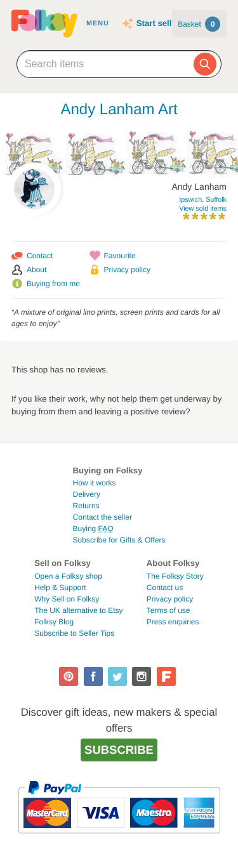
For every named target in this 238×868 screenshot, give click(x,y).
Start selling (160, 23)
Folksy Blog (54, 622)
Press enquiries (173, 622)
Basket (199, 24)
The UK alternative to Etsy (78, 610)
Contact (40, 256)
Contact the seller (102, 517)
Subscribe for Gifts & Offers (119, 540)
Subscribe (119, 750)
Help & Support (60, 588)
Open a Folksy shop (68, 576)
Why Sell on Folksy (67, 599)
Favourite (120, 256)
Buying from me (53, 284)
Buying (93, 529)
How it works (95, 483)
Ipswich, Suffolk (203, 200)
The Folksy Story (175, 576)
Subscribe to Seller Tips (74, 633)
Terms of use (169, 610)
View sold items (203, 209)
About (36, 270)
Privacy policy (127, 270)
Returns (86, 506)
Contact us (165, 588)
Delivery (87, 494)
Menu (98, 23)
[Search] (205, 64)
